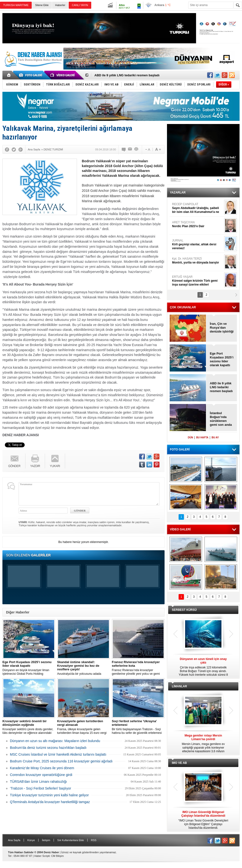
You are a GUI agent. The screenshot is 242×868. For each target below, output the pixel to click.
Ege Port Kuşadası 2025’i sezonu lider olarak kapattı (222, 359)
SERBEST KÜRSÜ (184, 610)
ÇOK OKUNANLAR (183, 307)
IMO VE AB (179, 763)
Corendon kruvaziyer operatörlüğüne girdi (41, 775)
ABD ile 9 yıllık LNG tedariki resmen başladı (127, 75)
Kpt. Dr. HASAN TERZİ (197, 261)
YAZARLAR (178, 193)
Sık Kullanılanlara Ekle (71, 840)
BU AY (215, 438)
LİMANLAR (179, 686)
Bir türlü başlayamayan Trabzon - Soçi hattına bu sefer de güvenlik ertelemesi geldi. (138, 727)
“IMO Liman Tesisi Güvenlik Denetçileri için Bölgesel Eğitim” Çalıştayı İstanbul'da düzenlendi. (203, 820)
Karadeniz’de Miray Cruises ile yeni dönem (42, 768)
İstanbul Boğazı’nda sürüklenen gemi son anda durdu (221, 419)
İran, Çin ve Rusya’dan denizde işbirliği (222, 328)
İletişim (46, 840)
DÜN (190, 438)
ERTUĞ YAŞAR (197, 281)
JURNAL (197, 244)
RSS (94, 840)
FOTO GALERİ (180, 449)
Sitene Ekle (42, 5)
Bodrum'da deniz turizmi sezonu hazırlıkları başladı (48, 748)
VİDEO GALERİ (180, 529)
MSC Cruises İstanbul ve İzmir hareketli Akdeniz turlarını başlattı (58, 754)
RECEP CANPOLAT (197, 208)
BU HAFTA (202, 438)
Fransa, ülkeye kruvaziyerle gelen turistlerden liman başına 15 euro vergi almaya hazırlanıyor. (83, 727)
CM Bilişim (57, 856)
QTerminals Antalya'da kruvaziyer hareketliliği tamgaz (50, 802)
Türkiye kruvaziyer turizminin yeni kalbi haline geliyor (49, 795)
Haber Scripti (42, 856)
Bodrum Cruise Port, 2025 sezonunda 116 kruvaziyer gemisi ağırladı (61, 761)
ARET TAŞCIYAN (197, 224)
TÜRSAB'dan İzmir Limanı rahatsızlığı (38, 782)
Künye (31, 840)
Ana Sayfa (14, 840)
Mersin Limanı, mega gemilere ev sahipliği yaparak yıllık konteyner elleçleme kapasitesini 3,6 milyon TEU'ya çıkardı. (203, 744)
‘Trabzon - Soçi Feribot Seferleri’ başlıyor (41, 788)
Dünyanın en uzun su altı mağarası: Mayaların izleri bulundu (55, 741)
